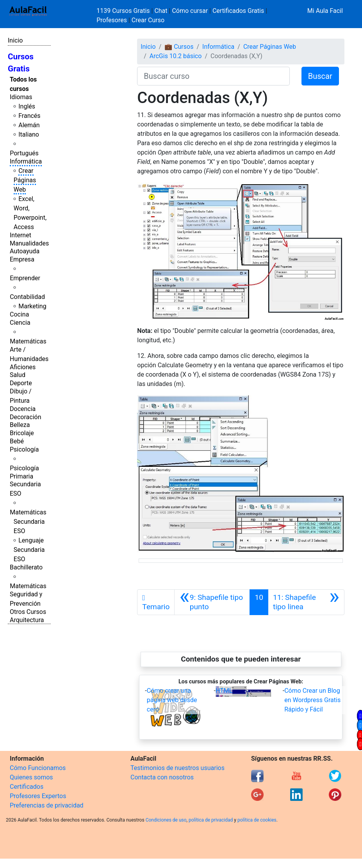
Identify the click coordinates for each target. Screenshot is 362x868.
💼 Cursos (179, 47)
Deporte (21, 383)
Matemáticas (28, 341)
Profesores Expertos (38, 796)
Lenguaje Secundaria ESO (29, 550)
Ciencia (20, 323)
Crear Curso (148, 20)
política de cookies (257, 820)
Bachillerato (26, 567)
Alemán (29, 125)
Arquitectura (27, 620)
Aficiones (23, 367)
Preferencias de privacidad (47, 805)
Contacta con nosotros (162, 777)
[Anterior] (212, 602)
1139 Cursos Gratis (124, 11)
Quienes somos (31, 777)
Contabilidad (27, 297)
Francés (29, 116)
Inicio (15, 40)
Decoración (26, 417)
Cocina (19, 314)
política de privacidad (211, 820)
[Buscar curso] (213, 76)
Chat (161, 11)
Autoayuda (25, 251)
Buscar (320, 76)
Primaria (21, 476)
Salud (18, 375)
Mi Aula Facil (325, 11)
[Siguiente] (306, 602)
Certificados (27, 787)
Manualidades (29, 243)
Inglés (27, 106)
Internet (21, 235)
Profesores (112, 20)
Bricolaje (22, 433)
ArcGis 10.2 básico (176, 56)
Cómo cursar (190, 11)
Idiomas (21, 97)
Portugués (24, 153)
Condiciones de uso (166, 820)
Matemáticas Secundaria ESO (28, 522)
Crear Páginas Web (25, 180)
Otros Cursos (28, 612)
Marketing (32, 306)
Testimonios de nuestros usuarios (177, 768)
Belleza (20, 425)
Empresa (22, 259)
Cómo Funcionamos (38, 768)
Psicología (24, 449)
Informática (26, 161)
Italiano (29, 134)
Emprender (25, 278)
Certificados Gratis (238, 11)
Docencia (23, 409)
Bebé (17, 441)
